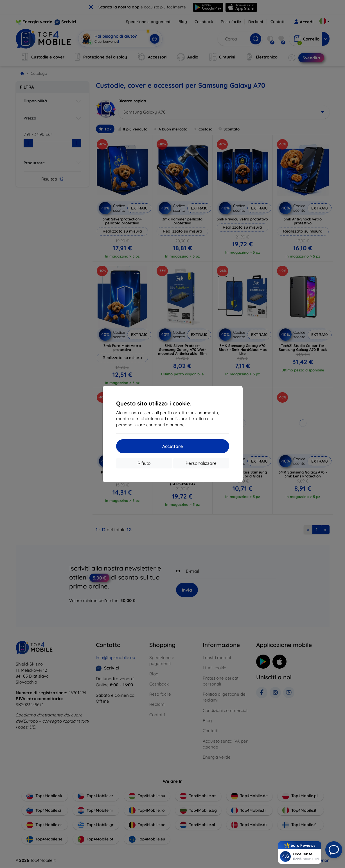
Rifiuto (144, 463)
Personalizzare (201, 463)
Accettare (172, 446)
